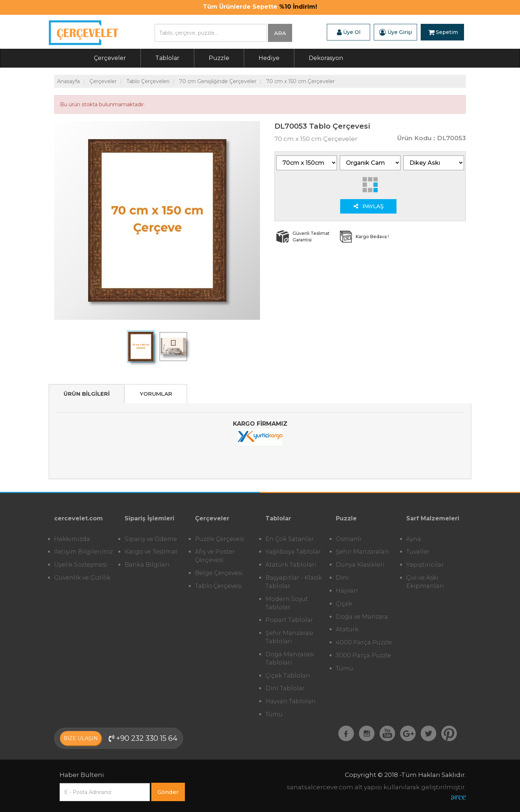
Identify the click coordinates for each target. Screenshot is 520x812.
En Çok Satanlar (290, 539)
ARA (280, 33)
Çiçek (344, 604)
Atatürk (347, 629)
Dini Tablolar (285, 688)
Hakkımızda (72, 539)
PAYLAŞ (369, 206)
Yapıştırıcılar (425, 565)
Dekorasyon (326, 58)
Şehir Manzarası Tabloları (289, 637)
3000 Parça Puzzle (363, 655)
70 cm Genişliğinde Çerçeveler (218, 81)
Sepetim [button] (443, 32)
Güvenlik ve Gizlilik (82, 578)
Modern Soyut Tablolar (287, 603)
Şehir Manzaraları (362, 552)
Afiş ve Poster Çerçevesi (215, 556)
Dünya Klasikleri (360, 565)
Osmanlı (349, 539)
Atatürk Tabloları (291, 565)
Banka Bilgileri (147, 565)
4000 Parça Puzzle (364, 642)
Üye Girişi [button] (396, 32)
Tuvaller (418, 552)
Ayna (414, 539)
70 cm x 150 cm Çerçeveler (300, 81)
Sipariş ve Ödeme (151, 539)
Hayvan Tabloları (291, 701)
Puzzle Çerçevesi (220, 539)
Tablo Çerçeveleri (148, 81)
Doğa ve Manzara (362, 617)
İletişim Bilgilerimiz (83, 552)
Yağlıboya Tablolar (293, 552)
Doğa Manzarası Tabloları (290, 658)
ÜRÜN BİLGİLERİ (87, 394)
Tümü (274, 714)
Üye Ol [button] (349, 32)
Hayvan (347, 591)
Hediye (269, 58)
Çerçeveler (110, 58)
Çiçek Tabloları (288, 676)
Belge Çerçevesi (219, 573)
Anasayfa (68, 81)
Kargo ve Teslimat (151, 552)
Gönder (168, 792)
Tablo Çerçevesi (218, 586)
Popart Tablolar (289, 620)
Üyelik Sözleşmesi (81, 565)
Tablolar (167, 58)
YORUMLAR (156, 394)
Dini (342, 578)
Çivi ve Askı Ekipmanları (425, 582)
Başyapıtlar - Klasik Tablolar (294, 582)
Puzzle (219, 58)
